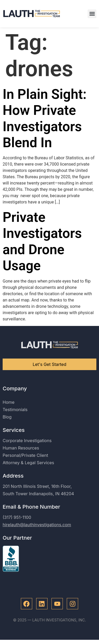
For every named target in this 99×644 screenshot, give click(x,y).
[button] (92, 14)
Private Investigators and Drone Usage (42, 241)
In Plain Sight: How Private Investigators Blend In (45, 118)
